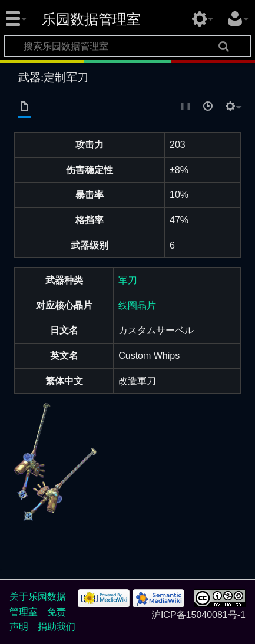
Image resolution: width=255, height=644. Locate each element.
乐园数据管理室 (91, 19)
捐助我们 (57, 627)
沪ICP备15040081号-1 (198, 615)
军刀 (128, 280)
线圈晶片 (137, 306)
